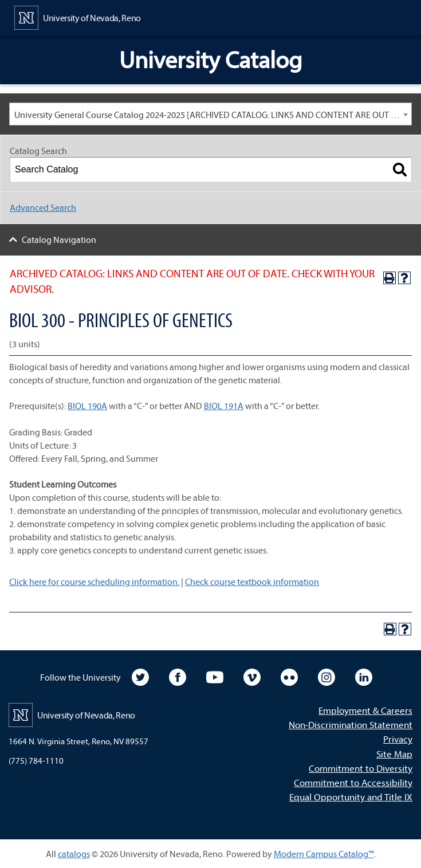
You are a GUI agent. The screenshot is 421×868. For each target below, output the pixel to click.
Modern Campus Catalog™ (324, 854)
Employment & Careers (365, 710)
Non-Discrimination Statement (351, 724)
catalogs (74, 854)
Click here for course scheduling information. (94, 582)
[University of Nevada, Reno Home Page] (78, 17)
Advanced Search (43, 207)
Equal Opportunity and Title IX (351, 797)
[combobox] (210, 114)
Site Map (394, 754)
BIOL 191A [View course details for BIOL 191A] (224, 406)
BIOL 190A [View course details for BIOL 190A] (87, 406)
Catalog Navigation (59, 239)
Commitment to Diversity (361, 768)
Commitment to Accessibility (353, 782)
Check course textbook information (252, 582)
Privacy (398, 739)
